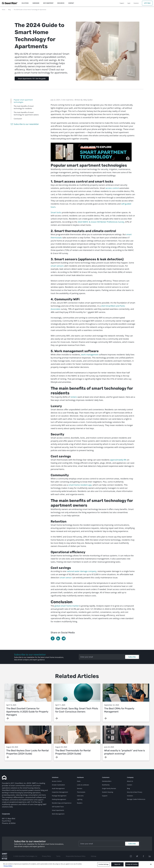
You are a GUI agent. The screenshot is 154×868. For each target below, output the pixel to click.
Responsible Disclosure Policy (76, 856)
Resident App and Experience (62, 803)
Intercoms (80, 796)
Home (4, 10)
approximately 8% (118, 460)
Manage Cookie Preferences (136, 799)
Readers (80, 803)
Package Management (59, 796)
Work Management (58, 814)
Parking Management (59, 799)
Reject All (117, 866)
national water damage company (82, 571)
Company (130, 777)
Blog (9, 10)
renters (74, 397)
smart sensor (66, 578)
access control (112, 188)
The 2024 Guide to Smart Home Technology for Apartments (30, 10)
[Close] (151, 866)
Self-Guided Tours (58, 807)
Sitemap (94, 856)
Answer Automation (58, 785)
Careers (130, 785)
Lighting (80, 799)
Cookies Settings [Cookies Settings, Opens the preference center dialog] (103, 866)
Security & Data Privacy (135, 792)
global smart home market (67, 606)
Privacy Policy (46, 856)
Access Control (57, 781)
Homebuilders (107, 781)
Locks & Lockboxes (83, 785)
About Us (130, 781)
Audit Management (58, 788)
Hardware (80, 777)
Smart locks (56, 212)
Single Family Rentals (109, 788)
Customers (106, 777)
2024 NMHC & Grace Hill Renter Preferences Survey (101, 222)
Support (105, 796)
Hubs (79, 781)
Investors (130, 796)
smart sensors (57, 266)
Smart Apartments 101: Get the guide (32, 79)
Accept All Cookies (132, 866)
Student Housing (108, 792)
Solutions (55, 777)
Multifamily (106, 785)
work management (90, 355)
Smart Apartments (58, 810)
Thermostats (81, 792)
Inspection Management (60, 792)
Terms (58, 856)
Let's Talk (147, 3)
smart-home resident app (80, 485)
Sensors (80, 788)
